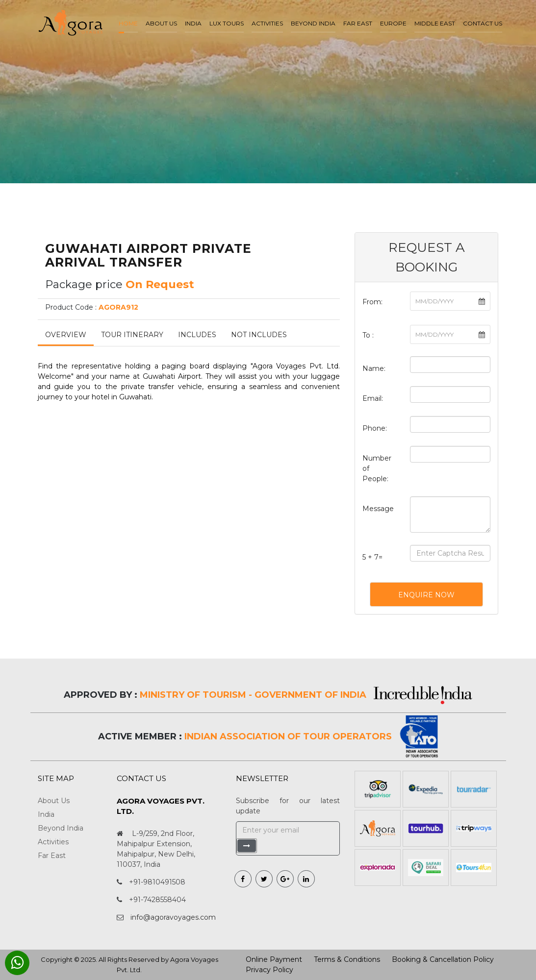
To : (368, 335)
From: (372, 302)
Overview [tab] (66, 335)
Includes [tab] (197, 335)
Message (378, 509)
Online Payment (274, 959)
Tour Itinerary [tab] (132, 335)
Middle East (435, 23)
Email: (373, 398)
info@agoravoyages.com (173, 917)
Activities (267, 23)
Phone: (375, 428)
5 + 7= (372, 557)
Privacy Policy (269, 970)
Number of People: (377, 468)
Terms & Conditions (347, 959)
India (193, 23)
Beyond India (313, 23)
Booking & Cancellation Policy (443, 959)
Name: (374, 368)
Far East (358, 23)
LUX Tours (227, 23)
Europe (393, 23)
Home (128, 23)
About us (161, 23)
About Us (54, 801)
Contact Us (483, 23)
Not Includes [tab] (259, 335)
